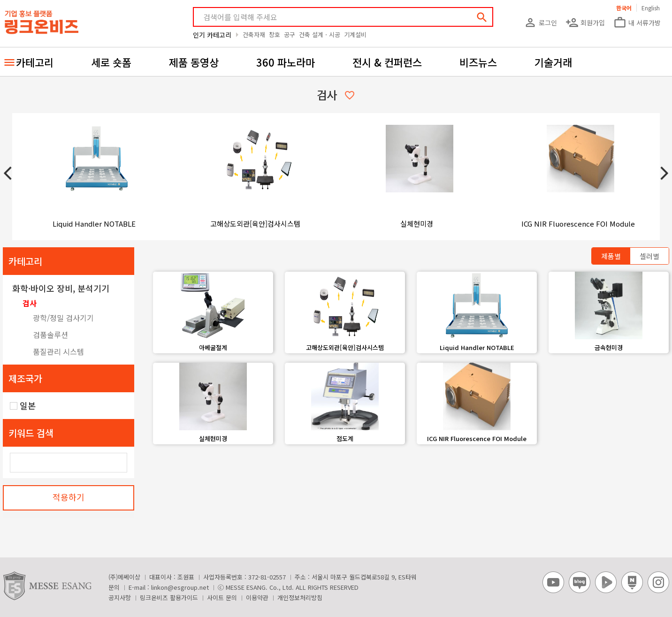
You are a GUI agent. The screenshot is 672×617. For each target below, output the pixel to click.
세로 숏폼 (111, 62)
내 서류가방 (637, 23)
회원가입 (585, 23)
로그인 (540, 23)
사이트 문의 (222, 598)
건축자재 (254, 34)
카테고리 (35, 62)
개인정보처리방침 (300, 598)
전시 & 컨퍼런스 (387, 62)
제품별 (611, 256)
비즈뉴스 (478, 62)
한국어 (624, 8)
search (482, 17)
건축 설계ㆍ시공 (320, 34)
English (651, 8)
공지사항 (120, 598)
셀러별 (649, 256)
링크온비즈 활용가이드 (169, 598)
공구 (290, 34)
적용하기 (69, 497)
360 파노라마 (286, 62)
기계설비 (355, 34)
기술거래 (553, 62)
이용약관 (257, 598)
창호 (275, 34)
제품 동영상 (194, 62)
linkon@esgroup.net (180, 587)
